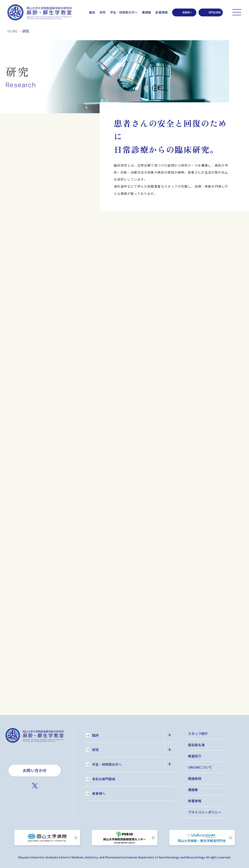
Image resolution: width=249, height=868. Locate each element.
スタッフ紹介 (198, 733)
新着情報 (162, 12)
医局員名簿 (196, 745)
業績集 (147, 12)
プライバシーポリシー (205, 812)
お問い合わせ (35, 770)
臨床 (92, 12)
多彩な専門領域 (104, 779)
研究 (103, 12)
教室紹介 (195, 756)
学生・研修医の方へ (124, 12)
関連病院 (195, 778)
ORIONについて (200, 767)
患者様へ (99, 793)
